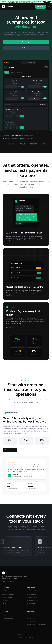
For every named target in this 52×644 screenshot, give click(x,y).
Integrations (5, 601)
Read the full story (10, 450)
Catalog (7, 72)
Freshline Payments (8, 597)
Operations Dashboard (8, 594)
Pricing (4, 604)
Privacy (21, 638)
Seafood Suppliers (32, 597)
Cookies (31, 638)
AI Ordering (5, 591)
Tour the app (40, 7)
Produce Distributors (33, 601)
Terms (26, 638)
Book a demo (26, 48)
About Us (30, 615)
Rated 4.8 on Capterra (8, 582)
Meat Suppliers (31, 594)
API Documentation (7, 618)
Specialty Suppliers (33, 607)
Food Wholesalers (32, 591)
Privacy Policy (31, 618)
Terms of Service (32, 621)
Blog (3, 615)
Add (23, 87)
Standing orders (20, 72)
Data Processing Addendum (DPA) (37, 625)
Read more (47, 2)
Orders (12, 72)
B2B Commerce (32, 604)
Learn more (11, 328)
